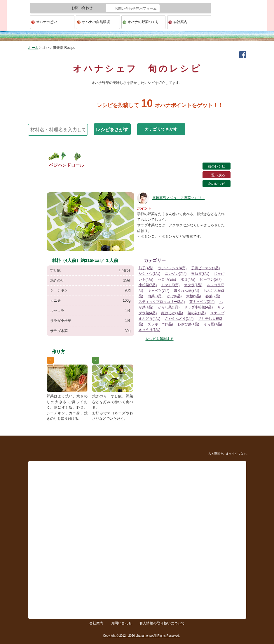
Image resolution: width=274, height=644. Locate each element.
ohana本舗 (18, 22)
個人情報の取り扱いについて (162, 623)
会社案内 (180, 22)
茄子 (146, 268)
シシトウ (150, 274)
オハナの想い (47, 22)
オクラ (193, 285)
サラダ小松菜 (199, 307)
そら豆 (213, 324)
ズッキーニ (160, 324)
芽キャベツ (202, 302)
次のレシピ (217, 184)
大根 (194, 296)
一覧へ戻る (217, 175)
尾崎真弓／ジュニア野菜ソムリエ (171, 198)
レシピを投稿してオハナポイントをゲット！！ (137, 105)
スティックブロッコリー (162, 302)
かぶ (174, 296)
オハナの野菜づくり (143, 22)
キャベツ (159, 291)
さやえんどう (179, 319)
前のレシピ (217, 166)
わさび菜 (188, 324)
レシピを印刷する (160, 339)
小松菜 (148, 285)
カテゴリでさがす (161, 129)
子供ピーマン (206, 268)
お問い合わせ (121, 623)
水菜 (188, 279)
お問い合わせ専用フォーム (136, 8)
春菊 (213, 296)
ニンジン (176, 274)
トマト (171, 285)
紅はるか (172, 313)
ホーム (33, 48)
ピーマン (211, 279)
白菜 (155, 296)
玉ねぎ (200, 274)
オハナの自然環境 (96, 22)
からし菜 (169, 307)
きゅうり (150, 330)
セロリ (167, 279)
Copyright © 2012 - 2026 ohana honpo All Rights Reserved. (141, 636)
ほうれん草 (187, 291)
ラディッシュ (172, 268)
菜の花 (197, 313)
